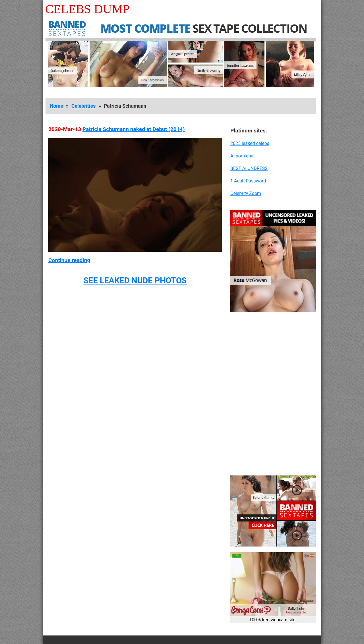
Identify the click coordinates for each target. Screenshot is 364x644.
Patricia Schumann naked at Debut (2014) (134, 129)
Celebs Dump (87, 9)
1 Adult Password (248, 181)
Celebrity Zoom (246, 193)
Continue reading (69, 260)
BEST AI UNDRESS (249, 168)
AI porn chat (243, 156)
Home (56, 106)
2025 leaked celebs (250, 143)
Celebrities (83, 106)
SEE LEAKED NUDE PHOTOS (135, 281)
